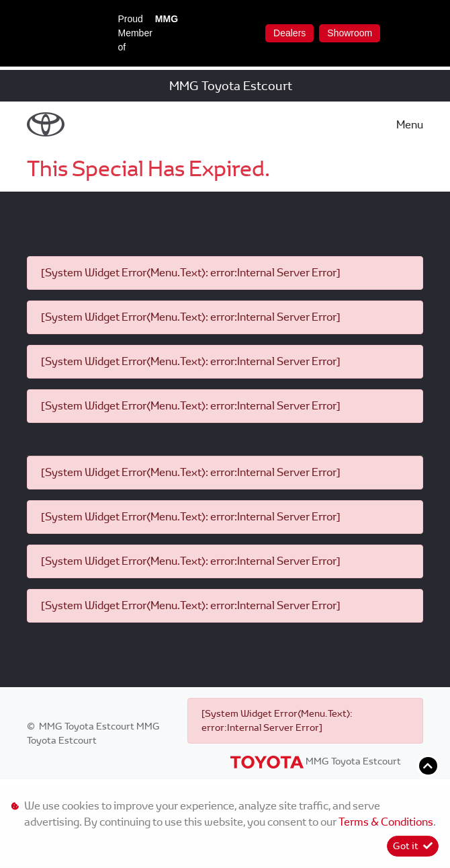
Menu (410, 125)
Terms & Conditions (386, 822)
